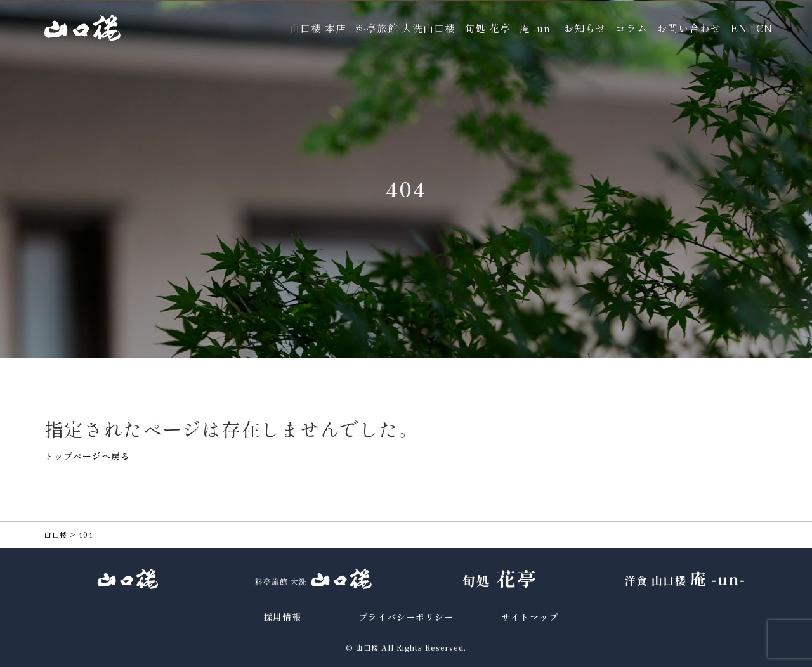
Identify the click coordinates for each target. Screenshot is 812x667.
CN (764, 28)
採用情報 (282, 617)
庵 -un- (537, 28)
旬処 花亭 (488, 28)
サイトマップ (530, 617)
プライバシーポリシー (406, 617)
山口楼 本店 (318, 28)
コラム (632, 28)
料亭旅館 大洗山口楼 (405, 28)
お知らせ (585, 28)
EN (739, 28)
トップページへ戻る (87, 456)
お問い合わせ (689, 28)
